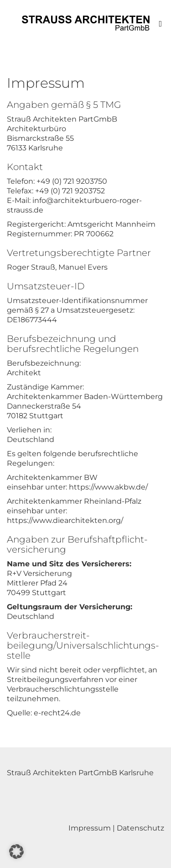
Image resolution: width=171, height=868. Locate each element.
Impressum (90, 828)
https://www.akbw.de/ (108, 487)
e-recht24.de (57, 713)
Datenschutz (140, 828)
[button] (16, 852)
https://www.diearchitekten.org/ (65, 520)
